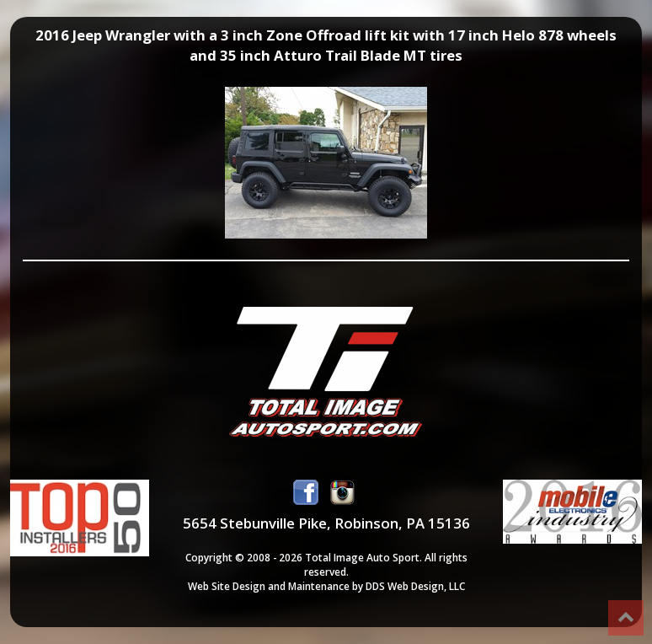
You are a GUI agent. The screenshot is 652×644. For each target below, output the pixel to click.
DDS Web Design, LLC (415, 586)
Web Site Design (227, 586)
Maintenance (319, 586)
